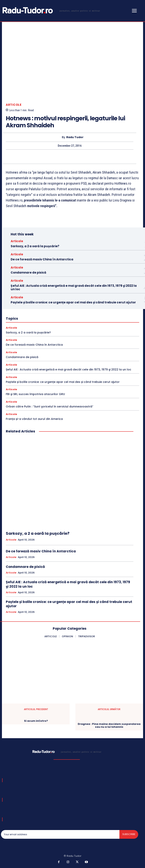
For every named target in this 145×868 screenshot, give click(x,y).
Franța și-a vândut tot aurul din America (34, 419)
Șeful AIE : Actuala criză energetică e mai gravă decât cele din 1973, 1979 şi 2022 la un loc (74, 287)
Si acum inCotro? (36, 721)
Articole (14, 105)
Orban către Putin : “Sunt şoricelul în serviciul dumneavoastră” (50, 406)
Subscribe (129, 834)
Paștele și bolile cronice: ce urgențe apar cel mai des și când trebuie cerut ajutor (73, 302)
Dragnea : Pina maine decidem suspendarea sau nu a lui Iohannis (109, 725)
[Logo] (51, 10)
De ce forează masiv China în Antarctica (42, 259)
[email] (60, 834)
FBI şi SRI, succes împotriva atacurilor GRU (35, 394)
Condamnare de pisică (28, 273)
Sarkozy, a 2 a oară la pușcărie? (35, 246)
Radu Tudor (75, 137)
